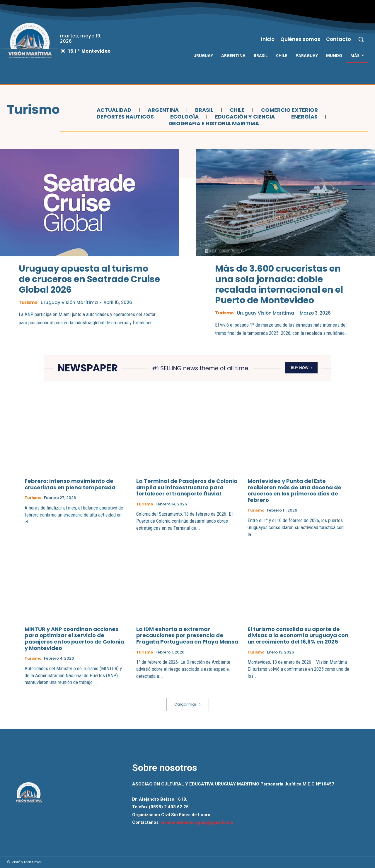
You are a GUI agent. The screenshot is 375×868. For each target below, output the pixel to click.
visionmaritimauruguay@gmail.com (197, 823)
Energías (304, 117)
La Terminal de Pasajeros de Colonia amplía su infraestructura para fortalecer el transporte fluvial (187, 488)
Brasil (203, 110)
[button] (361, 39)
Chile (236, 110)
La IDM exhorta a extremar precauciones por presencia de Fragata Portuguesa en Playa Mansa (187, 636)
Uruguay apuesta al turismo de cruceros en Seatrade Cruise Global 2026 (89, 279)
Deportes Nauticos (125, 117)
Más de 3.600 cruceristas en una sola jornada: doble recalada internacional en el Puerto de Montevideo (279, 284)
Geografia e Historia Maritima (213, 123)
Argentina (162, 110)
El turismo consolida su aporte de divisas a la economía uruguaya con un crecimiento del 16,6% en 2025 (298, 636)
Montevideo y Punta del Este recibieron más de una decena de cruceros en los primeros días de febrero (294, 491)
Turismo (29, 302)
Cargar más (188, 705)
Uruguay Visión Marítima (71, 302)
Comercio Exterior (289, 110)
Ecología (184, 117)
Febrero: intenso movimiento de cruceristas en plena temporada (70, 484)
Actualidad (113, 110)
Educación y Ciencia (244, 117)
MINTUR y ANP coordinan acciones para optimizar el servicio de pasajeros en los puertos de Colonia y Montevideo (74, 639)
